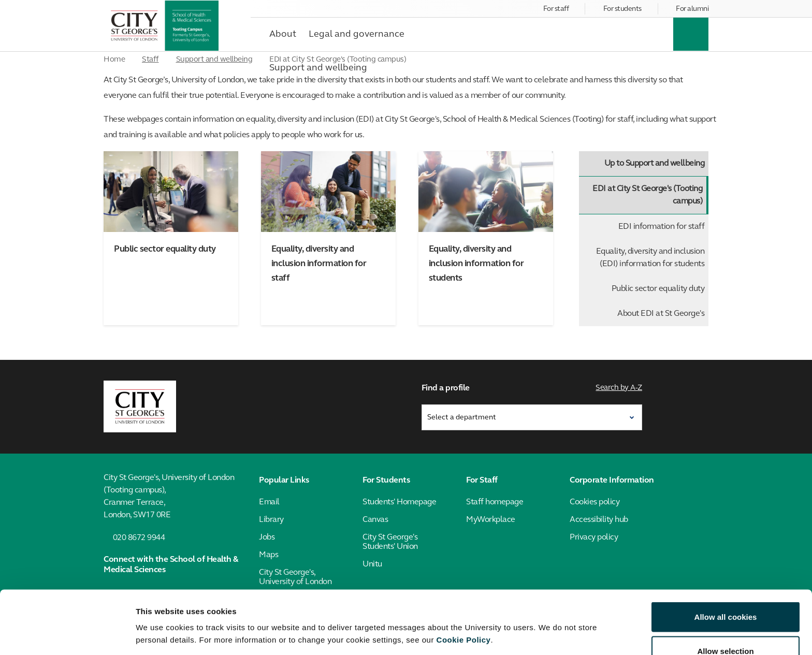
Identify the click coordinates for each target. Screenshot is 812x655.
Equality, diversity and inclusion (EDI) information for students (650, 258)
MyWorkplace (491, 519)
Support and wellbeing (214, 60)
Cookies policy (594, 502)
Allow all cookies (726, 559)
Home (114, 60)
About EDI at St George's (661, 314)
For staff (556, 9)
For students (622, 9)
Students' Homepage (399, 502)
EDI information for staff (662, 227)
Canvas (375, 519)
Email (269, 502)
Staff (150, 60)
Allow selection (725, 594)
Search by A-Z (619, 388)
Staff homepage (495, 502)
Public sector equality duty (658, 289)
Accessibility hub (599, 519)
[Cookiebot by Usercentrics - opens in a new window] (67, 635)
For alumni (692, 9)
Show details (543, 616)
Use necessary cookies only (726, 627)
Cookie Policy (464, 582)
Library (271, 519)
